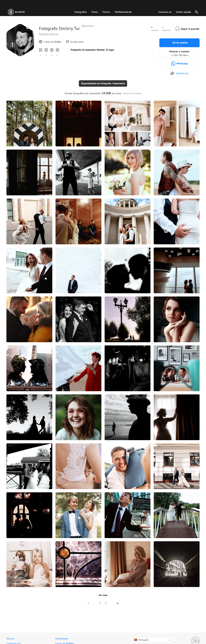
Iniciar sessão (184, 12)
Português (141, 637)
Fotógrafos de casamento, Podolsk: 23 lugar (92, 50)
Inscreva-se (165, 12)
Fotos (95, 12)
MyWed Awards (123, 12)
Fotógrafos (81, 12)
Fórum (106, 12)
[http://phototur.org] (179, 73)
